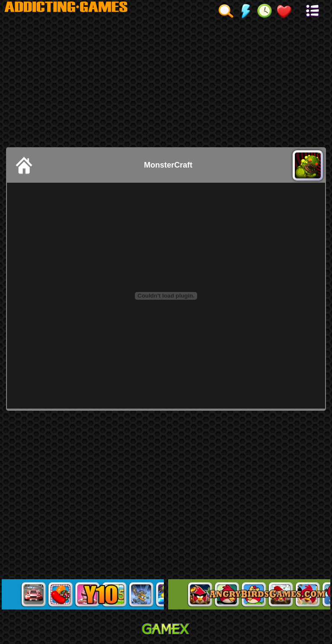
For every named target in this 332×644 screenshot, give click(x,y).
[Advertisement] (166, 82)
